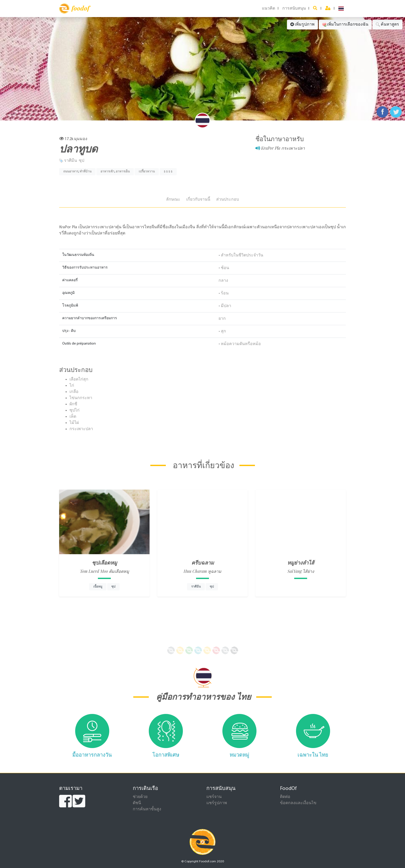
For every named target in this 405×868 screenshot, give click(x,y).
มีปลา (226, 306)
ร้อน (225, 293)
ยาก (222, 319)
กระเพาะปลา (81, 429)
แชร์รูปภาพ (217, 803)
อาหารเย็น (123, 172)
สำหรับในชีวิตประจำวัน (242, 255)
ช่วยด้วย (140, 797)
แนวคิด (268, 9)
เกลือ (74, 392)
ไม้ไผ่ (74, 423)
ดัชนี (137, 803)
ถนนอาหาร (71, 172)
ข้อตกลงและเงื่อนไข (298, 803)
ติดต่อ (285, 797)
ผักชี (73, 404)
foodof (74, 9)
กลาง (223, 281)
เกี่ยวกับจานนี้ (198, 200)
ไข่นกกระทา (81, 398)
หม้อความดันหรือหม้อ (241, 344)
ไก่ (72, 386)
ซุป (81, 161)
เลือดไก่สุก (79, 379)
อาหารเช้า (107, 172)
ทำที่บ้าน (85, 172)
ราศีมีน (71, 161)
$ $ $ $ (168, 172)
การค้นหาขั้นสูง (147, 809)
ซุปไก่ (75, 410)
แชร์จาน (214, 797)
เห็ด (73, 417)
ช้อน (225, 268)
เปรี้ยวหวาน (147, 172)
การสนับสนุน (294, 9)
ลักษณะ (173, 200)
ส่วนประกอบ (228, 200)
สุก (223, 331)
